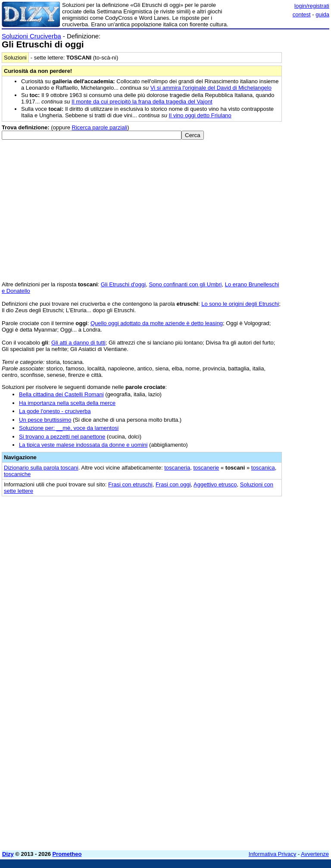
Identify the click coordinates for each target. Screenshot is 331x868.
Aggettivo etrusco (215, 484)
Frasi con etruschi (130, 484)
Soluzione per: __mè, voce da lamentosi (69, 428)
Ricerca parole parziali (100, 127)
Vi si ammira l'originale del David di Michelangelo (211, 88)
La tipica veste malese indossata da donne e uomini (83, 445)
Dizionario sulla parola (41, 468)
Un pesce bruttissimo (45, 420)
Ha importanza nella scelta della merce (67, 403)
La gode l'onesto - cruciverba (55, 411)
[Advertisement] (265, 556)
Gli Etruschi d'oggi (123, 284)
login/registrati (312, 6)
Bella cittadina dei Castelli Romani (61, 394)
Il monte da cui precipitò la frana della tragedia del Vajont (142, 102)
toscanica (263, 468)
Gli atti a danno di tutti (78, 343)
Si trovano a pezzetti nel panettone (62, 437)
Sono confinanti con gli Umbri (185, 284)
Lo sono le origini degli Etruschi (240, 304)
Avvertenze (315, 854)
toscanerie (206, 468)
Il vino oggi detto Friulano (200, 115)
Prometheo (67, 854)
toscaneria (177, 468)
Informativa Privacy (273, 854)
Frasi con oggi (173, 484)
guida (322, 14)
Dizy (8, 854)
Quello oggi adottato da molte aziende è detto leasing (157, 323)
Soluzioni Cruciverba (31, 36)
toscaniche (17, 474)
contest (302, 14)
